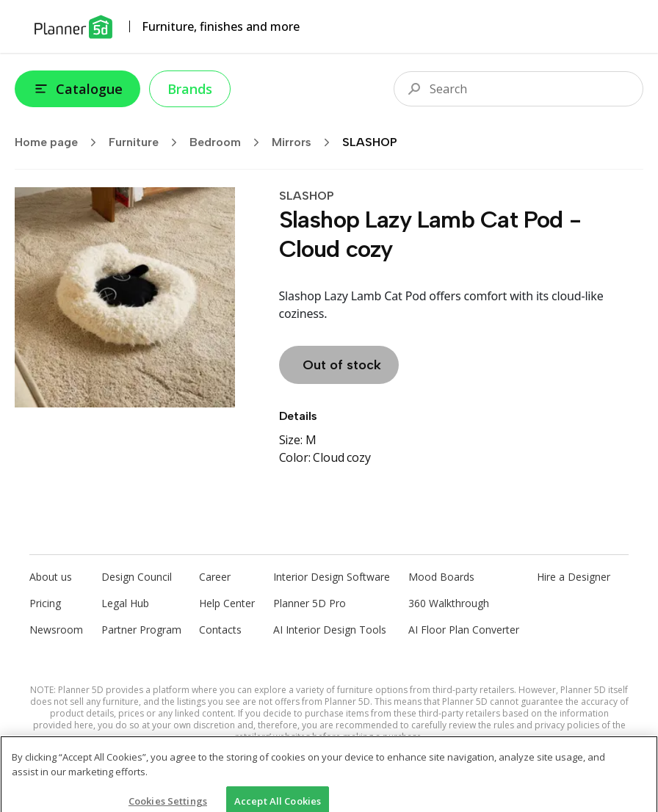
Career (215, 577)
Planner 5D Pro (310, 603)
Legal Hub (125, 603)
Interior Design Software (332, 577)
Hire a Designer (574, 577)
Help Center (227, 603)
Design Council (137, 577)
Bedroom (229, 142)
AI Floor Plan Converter (464, 630)
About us (51, 577)
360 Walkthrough (449, 603)
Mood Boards (441, 577)
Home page (60, 142)
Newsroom (56, 630)
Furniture (148, 142)
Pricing (45, 603)
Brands (190, 89)
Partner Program (141, 630)
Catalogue (77, 89)
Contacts (220, 630)
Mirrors (305, 142)
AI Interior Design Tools (330, 630)
